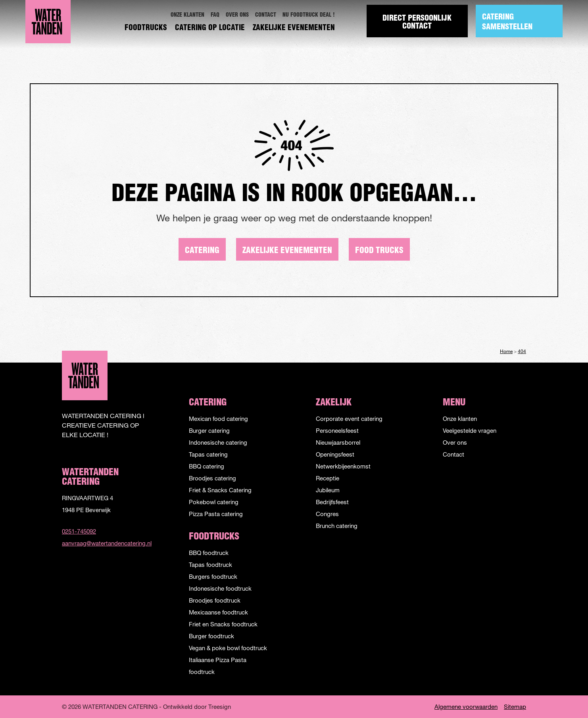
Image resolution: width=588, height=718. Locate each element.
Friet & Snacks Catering (220, 490)
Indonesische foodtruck (220, 588)
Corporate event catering (349, 419)
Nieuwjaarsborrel (338, 442)
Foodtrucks (146, 28)
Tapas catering (208, 454)
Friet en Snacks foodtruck (223, 624)
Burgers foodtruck (213, 576)
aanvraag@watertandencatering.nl (104, 543)
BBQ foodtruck (209, 553)
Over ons (237, 15)
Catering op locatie (210, 28)
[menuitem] (187, 15)
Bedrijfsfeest (332, 502)
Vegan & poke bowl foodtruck (228, 648)
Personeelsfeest (337, 430)
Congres (327, 514)
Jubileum (328, 490)
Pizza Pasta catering (216, 514)
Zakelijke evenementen (294, 28)
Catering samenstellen (507, 22)
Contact (266, 15)
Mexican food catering (218, 419)
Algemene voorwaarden (466, 707)
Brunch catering (337, 526)
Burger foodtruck (211, 636)
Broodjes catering (212, 478)
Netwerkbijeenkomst (343, 466)
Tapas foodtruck (210, 564)
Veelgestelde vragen (470, 430)
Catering (202, 251)
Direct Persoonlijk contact (417, 23)
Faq (215, 15)
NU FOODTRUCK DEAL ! (309, 15)
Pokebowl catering (214, 502)
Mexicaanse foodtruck (218, 612)
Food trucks (379, 251)
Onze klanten (187, 15)
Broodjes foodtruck (215, 600)
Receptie (328, 478)
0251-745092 (79, 531)
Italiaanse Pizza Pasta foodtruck (218, 666)
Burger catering (209, 430)
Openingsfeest (335, 454)
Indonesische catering (218, 442)
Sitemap (515, 707)
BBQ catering (207, 466)
